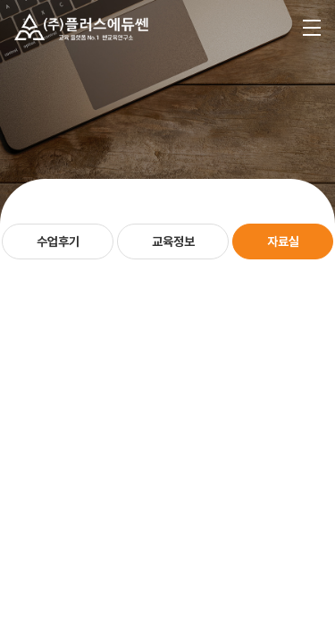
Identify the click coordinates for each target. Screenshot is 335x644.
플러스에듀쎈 (81, 27)
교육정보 (173, 241)
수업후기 (58, 241)
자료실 (283, 241)
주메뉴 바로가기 (0, 0)
